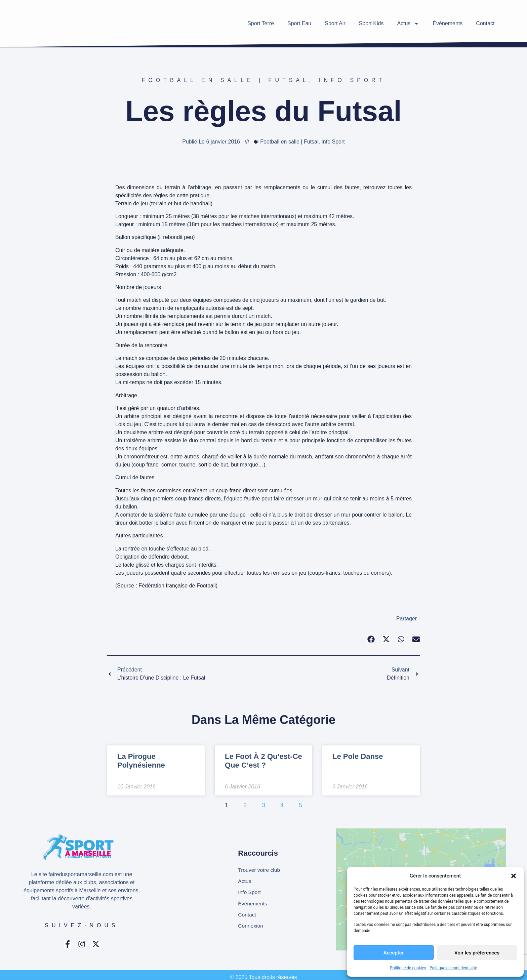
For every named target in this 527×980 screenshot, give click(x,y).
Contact (485, 23)
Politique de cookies (408, 968)
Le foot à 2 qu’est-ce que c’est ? (263, 761)
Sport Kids (371, 23)
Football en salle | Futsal (226, 80)
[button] (514, 876)
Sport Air (335, 23)
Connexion (251, 926)
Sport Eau (299, 23)
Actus (408, 24)
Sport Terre (261, 23)
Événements (448, 23)
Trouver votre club (259, 869)
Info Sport (352, 80)
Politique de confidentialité (453, 968)
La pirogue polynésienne (141, 761)
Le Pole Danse (358, 756)
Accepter (394, 953)
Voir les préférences (477, 953)
